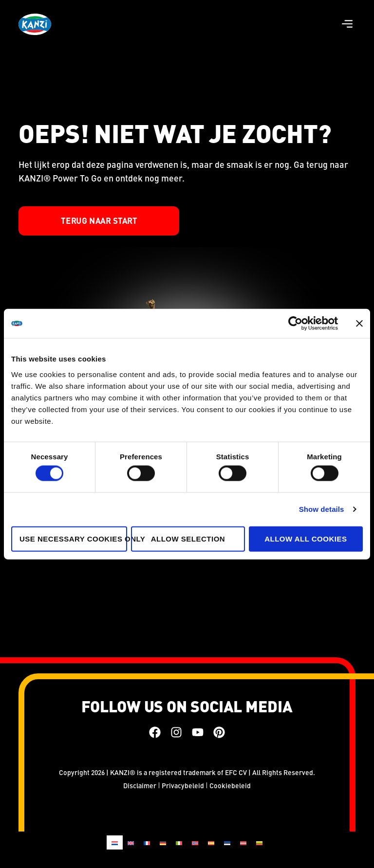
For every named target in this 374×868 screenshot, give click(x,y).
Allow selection (188, 538)
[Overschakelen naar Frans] (147, 842)
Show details (322, 509)
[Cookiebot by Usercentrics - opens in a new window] (295, 324)
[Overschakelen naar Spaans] (211, 842)
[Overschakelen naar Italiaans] (179, 842)
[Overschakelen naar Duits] (163, 842)
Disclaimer (140, 785)
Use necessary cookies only (73, 538)
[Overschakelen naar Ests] (227, 842)
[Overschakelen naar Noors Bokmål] (195, 842)
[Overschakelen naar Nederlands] (115, 842)
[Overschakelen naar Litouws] (259, 842)
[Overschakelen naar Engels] (131, 842)
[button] (347, 25)
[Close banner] (359, 324)
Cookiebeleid (230, 785)
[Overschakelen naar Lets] (243, 842)
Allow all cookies (306, 538)
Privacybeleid (183, 785)
